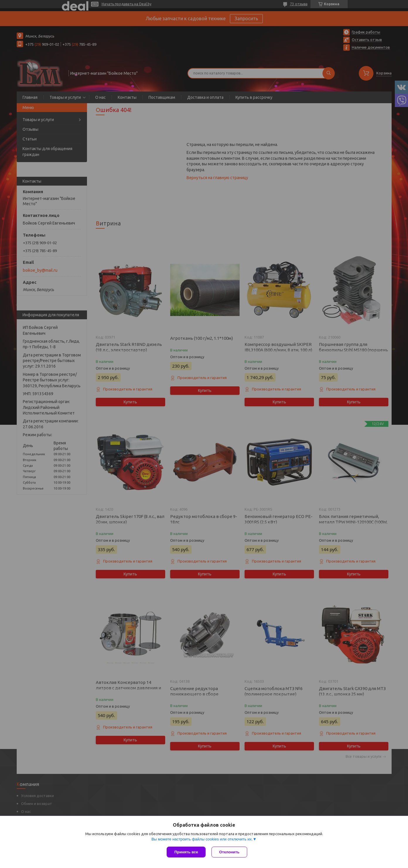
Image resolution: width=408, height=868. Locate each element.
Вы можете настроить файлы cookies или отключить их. (202, 839)
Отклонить (229, 852)
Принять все (186, 852)
